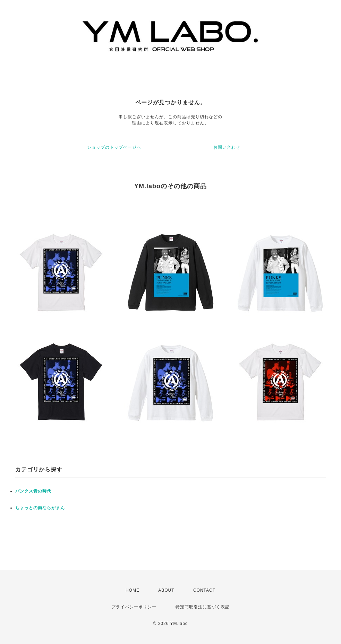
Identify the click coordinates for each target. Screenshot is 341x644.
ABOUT (166, 590)
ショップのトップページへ (114, 147)
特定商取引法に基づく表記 (203, 607)
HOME (133, 590)
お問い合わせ (227, 147)
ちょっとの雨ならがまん (40, 508)
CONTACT (204, 590)
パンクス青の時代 (33, 491)
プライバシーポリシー (134, 607)
